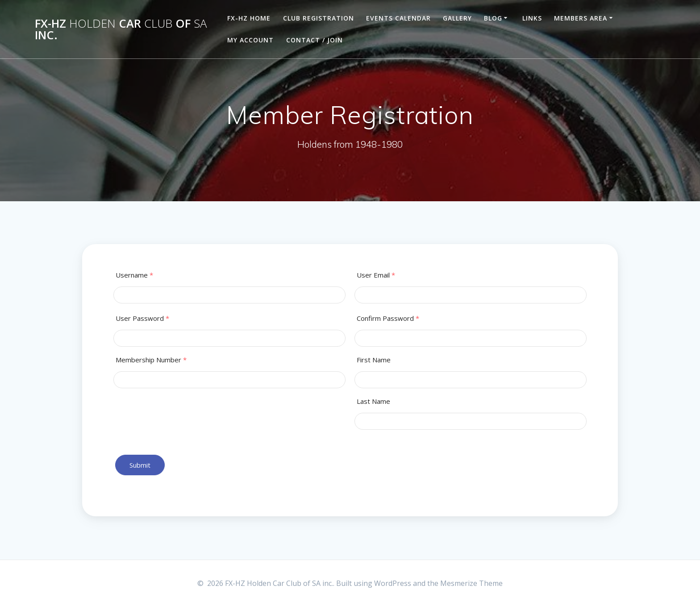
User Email (376, 275)
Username (134, 275)
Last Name (373, 401)
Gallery (457, 18)
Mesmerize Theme (471, 583)
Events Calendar (398, 18)
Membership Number (151, 360)
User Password (142, 318)
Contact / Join (315, 40)
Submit (140, 465)
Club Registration (319, 18)
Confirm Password (388, 318)
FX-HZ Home (249, 18)
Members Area (581, 18)
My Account (250, 40)
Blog (493, 18)
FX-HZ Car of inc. (121, 29)
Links (532, 18)
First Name (374, 360)
